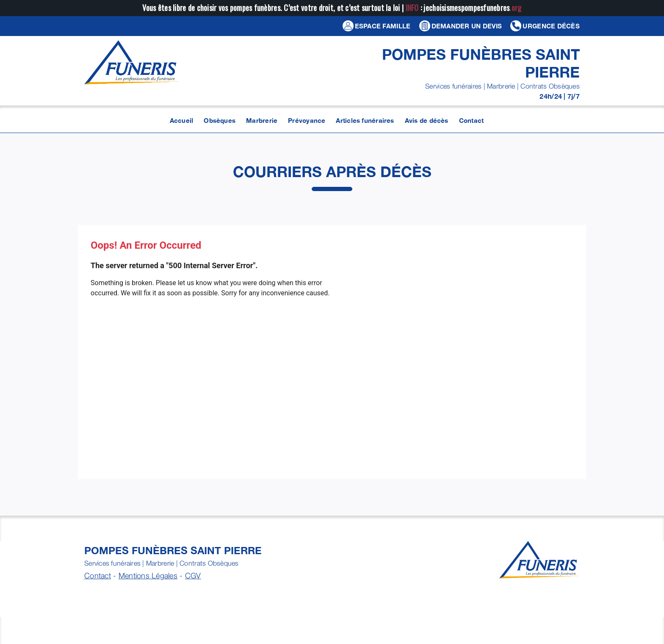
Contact (98, 576)
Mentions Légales (148, 576)
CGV (193, 576)
